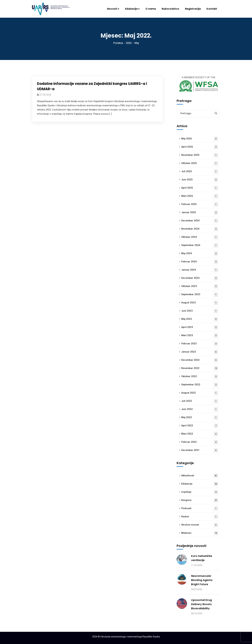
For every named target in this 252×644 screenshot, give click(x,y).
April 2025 (200, 188)
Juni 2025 (200, 180)
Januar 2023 (200, 352)
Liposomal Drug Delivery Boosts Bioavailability (201, 604)
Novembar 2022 (200, 368)
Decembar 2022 (200, 360)
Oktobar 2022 (200, 377)
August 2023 (200, 303)
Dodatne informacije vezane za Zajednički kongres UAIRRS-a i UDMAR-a (92, 86)
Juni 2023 (200, 311)
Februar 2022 (200, 442)
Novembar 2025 (200, 155)
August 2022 (200, 393)
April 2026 (200, 147)
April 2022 (200, 426)
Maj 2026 (200, 139)
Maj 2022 (200, 418)
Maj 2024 (200, 254)
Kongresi (200, 500)
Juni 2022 (200, 409)
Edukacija (200, 484)
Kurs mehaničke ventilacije (202, 558)
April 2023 (200, 327)
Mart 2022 (200, 434)
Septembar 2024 (200, 245)
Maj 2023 (200, 319)
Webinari (200, 533)
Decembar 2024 (200, 221)
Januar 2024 (200, 270)
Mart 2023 (200, 336)
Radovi (200, 517)
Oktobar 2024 (200, 237)
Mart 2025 (200, 196)
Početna (118, 43)
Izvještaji (200, 492)
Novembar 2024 (200, 229)
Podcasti (200, 509)
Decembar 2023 (200, 278)
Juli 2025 (200, 172)
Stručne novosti (200, 525)
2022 (129, 43)
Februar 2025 (200, 204)
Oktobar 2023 (200, 286)
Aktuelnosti (200, 476)
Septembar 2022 (200, 385)
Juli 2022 (200, 401)
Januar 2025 (200, 213)
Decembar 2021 (200, 450)
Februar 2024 (200, 262)
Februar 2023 (200, 344)
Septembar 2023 (200, 295)
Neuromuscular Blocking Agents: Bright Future (202, 580)
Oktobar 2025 (200, 163)
